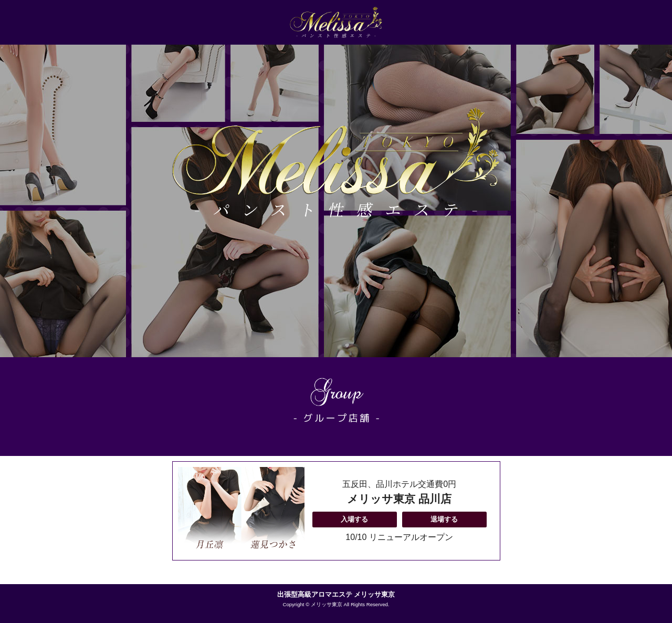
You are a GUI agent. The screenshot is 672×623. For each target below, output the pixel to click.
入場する (354, 519)
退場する (444, 519)
